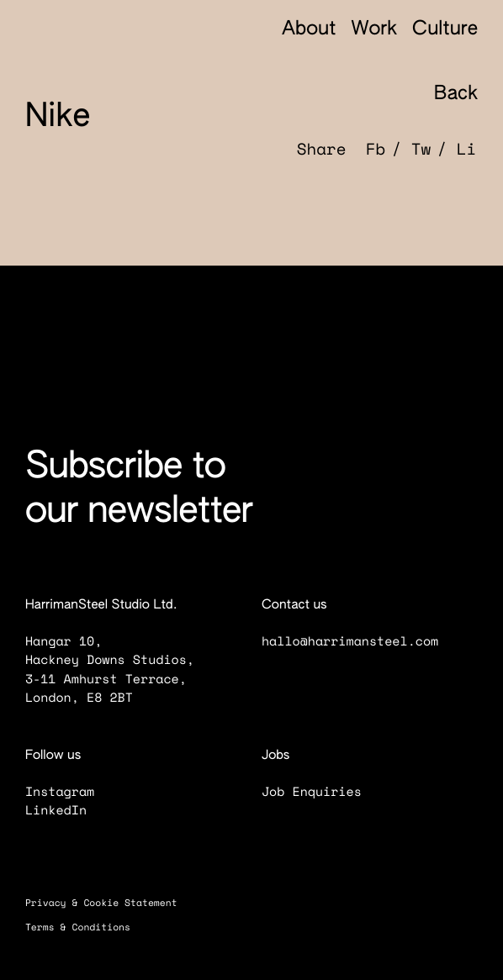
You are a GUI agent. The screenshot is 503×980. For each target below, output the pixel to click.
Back (443, 95)
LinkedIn (66, 810)
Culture (445, 30)
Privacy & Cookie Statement (110, 903)
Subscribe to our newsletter (139, 490)
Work (374, 30)
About (309, 30)
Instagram (70, 792)
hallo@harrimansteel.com (349, 641)
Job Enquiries (321, 792)
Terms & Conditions (87, 927)
